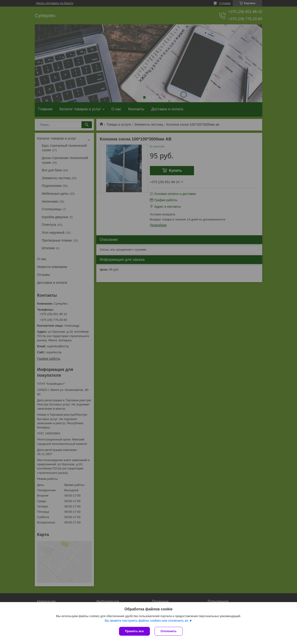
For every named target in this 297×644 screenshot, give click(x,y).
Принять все (134, 631)
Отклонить (169, 631)
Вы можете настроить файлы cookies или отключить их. (147, 621)
